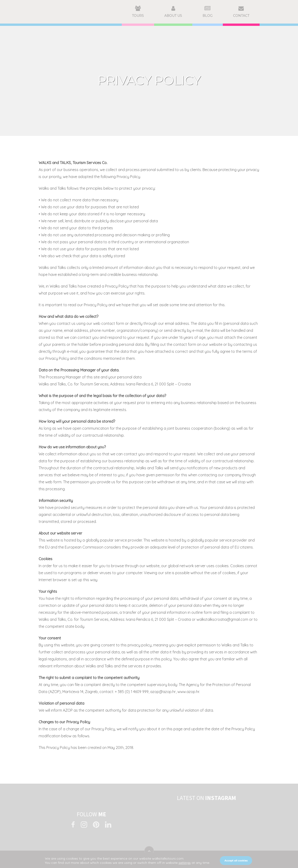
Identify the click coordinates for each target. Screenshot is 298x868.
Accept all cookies (236, 860)
